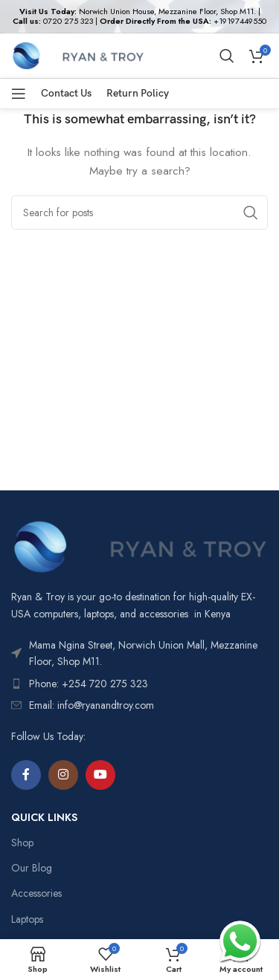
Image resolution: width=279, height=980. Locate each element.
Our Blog (32, 868)
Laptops (27, 919)
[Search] (227, 56)
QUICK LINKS (44, 817)
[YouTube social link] (100, 775)
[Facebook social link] (26, 775)
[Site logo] (78, 54)
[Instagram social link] (63, 775)
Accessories (36, 893)
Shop (22, 843)
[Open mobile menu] (19, 94)
